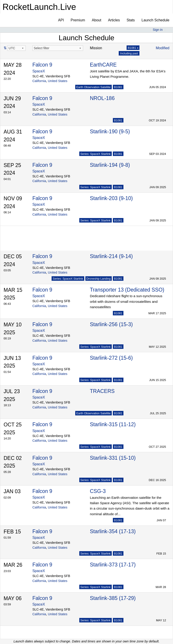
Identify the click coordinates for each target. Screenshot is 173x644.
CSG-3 (98, 491)
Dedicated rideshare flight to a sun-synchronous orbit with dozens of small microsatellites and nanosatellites (126, 301)
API (61, 20)
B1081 (118, 87)
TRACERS (102, 391)
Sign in (158, 30)
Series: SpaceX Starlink (96, 154)
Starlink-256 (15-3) (111, 324)
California (39, 81)
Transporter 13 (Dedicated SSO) (127, 290)
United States (57, 81)
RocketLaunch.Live (39, 7)
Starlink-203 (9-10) (111, 198)
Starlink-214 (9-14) (111, 256)
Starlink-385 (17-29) (113, 598)
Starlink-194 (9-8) (110, 165)
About (97, 20)
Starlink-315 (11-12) (113, 424)
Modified (163, 48)
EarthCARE (103, 65)
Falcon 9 (42, 65)
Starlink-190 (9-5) (110, 131)
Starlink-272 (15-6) (111, 358)
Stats (131, 20)
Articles (114, 20)
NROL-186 (102, 98)
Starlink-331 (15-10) (113, 458)
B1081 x (133, 48)
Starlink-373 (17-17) (113, 565)
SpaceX (39, 71)
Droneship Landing (99, 279)
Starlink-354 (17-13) (113, 531)
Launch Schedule (155, 20)
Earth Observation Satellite (93, 87)
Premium (78, 20)
